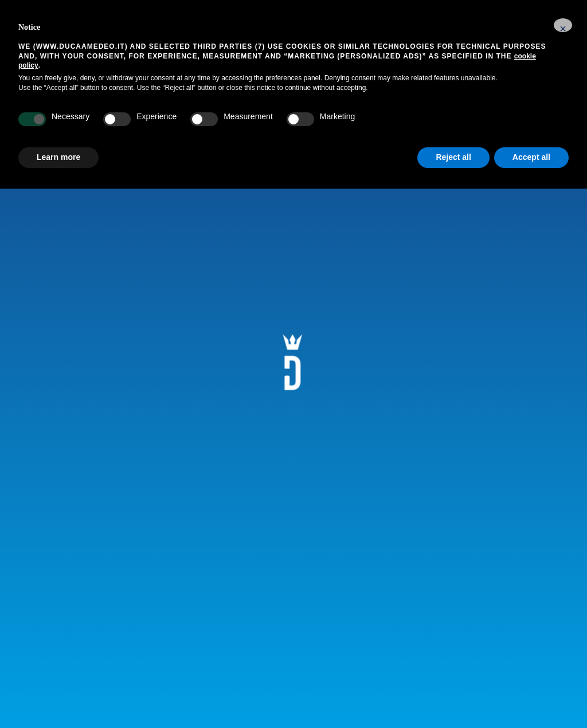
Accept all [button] (531, 157)
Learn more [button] (58, 157)
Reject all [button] (453, 157)
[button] (563, 25)
